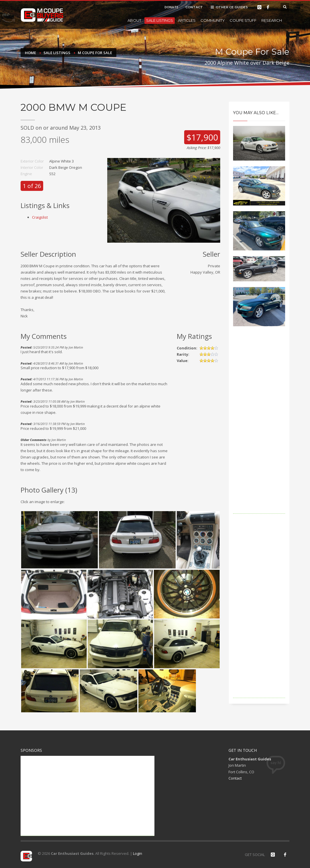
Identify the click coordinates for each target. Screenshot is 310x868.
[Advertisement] (259, 428)
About (134, 20)
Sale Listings (160, 20)
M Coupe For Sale (95, 53)
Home (30, 53)
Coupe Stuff (243, 20)
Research (272, 20)
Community (213, 20)
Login (138, 853)
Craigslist (40, 217)
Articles (187, 20)
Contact (235, 778)
